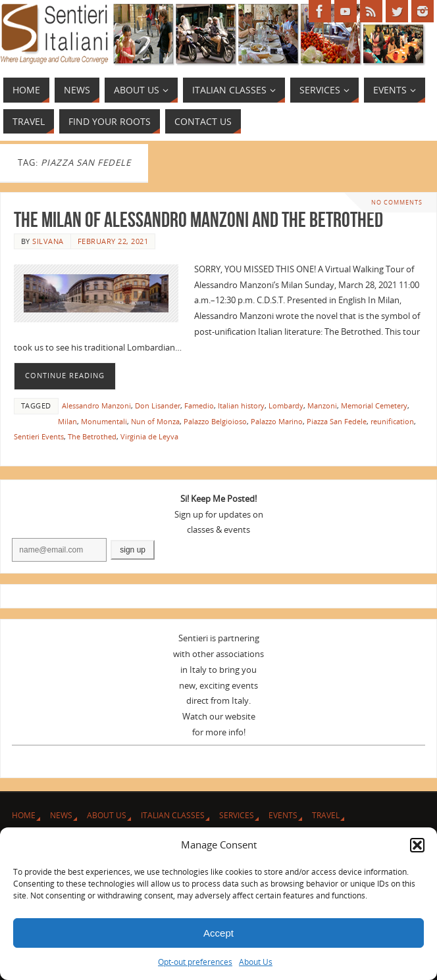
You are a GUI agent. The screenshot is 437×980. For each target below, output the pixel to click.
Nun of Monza (155, 421)
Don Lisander (158, 405)
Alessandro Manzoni (96, 405)
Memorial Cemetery (374, 405)
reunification (392, 421)
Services (237, 815)
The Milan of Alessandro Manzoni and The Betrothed (198, 219)
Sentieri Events (39, 436)
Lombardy (286, 405)
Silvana (48, 241)
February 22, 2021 (113, 241)
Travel (326, 815)
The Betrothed (92, 436)
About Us (256, 962)
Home (24, 815)
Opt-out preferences (195, 962)
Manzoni (322, 405)
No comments (397, 202)
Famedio (199, 405)
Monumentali (104, 421)
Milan (67, 421)
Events (283, 815)
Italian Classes (173, 815)
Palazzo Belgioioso (215, 421)
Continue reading (65, 376)
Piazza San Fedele (337, 421)
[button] (417, 845)
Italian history (241, 405)
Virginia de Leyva (149, 436)
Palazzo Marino (277, 421)
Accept (218, 933)
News (61, 815)
